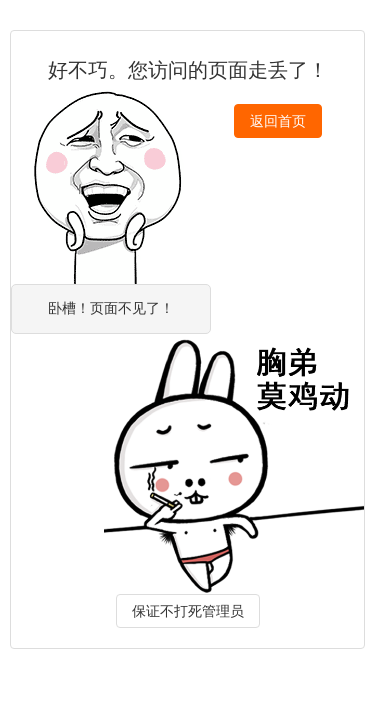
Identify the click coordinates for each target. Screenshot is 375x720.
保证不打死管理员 (188, 611)
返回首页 (278, 121)
